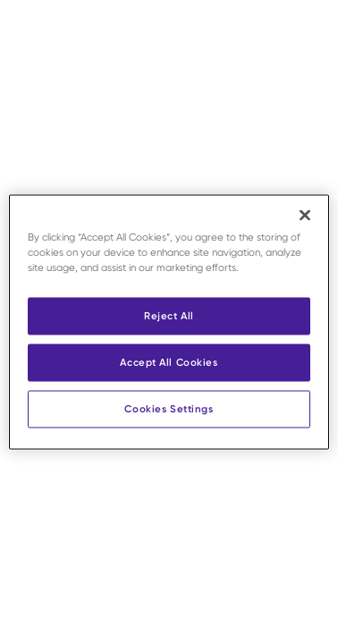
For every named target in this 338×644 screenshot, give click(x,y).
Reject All (169, 316)
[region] (169, 322)
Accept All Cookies (169, 362)
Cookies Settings (169, 409)
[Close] (305, 216)
